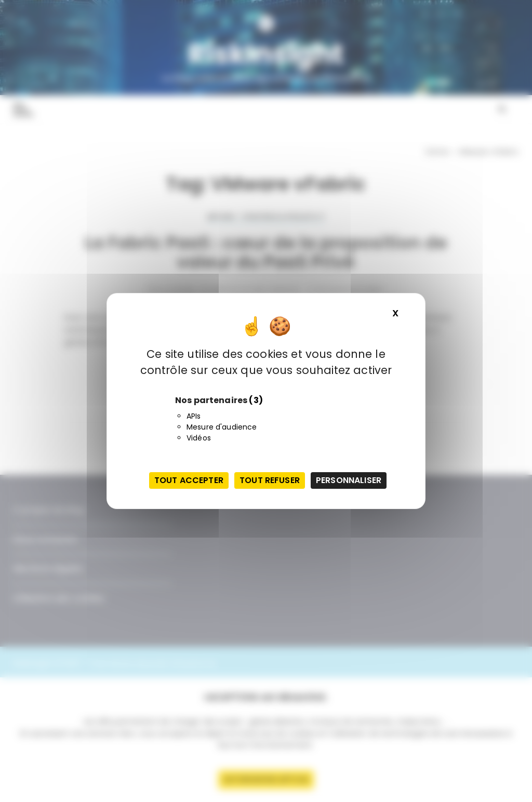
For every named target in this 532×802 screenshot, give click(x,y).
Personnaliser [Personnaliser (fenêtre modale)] (349, 480)
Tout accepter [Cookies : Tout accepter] (189, 480)
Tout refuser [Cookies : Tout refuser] (270, 480)
